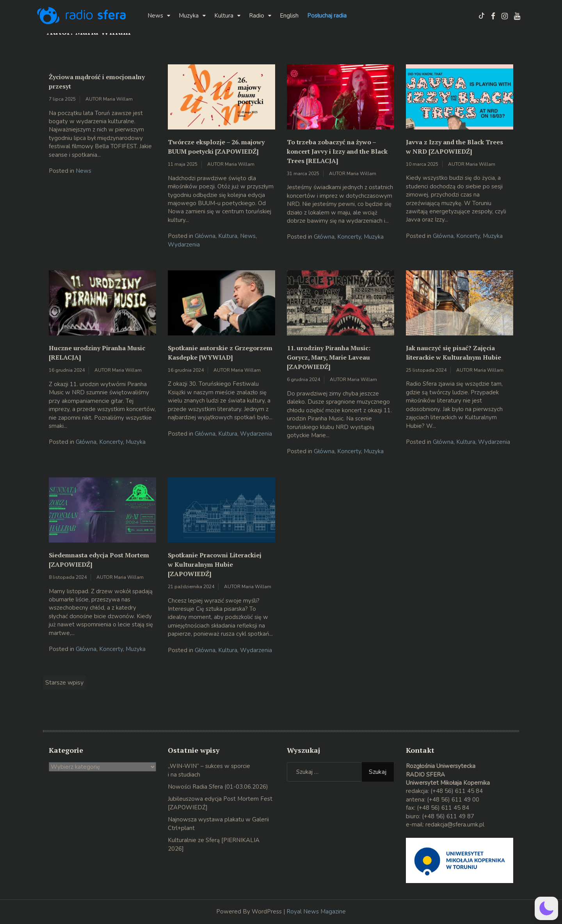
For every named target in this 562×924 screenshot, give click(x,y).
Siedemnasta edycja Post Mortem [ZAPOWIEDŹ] (99, 560)
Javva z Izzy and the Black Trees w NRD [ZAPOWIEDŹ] (454, 147)
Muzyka (189, 16)
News (155, 16)
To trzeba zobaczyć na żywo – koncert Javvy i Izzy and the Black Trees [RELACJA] (337, 151)
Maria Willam (118, 99)
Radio (257, 16)
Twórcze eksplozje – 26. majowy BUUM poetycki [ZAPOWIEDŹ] (216, 147)
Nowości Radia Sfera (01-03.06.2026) (218, 787)
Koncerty (349, 237)
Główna (205, 236)
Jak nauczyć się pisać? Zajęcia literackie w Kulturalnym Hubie (454, 353)
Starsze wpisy (64, 683)
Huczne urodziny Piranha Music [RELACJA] (97, 353)
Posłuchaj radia (327, 16)
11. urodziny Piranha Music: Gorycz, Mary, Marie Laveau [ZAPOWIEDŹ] (329, 357)
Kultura (224, 16)
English (289, 16)
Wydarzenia (184, 245)
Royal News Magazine (316, 912)
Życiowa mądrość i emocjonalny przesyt (97, 82)
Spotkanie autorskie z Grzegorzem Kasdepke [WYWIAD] (220, 353)
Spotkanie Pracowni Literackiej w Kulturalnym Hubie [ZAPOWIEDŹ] (215, 564)
